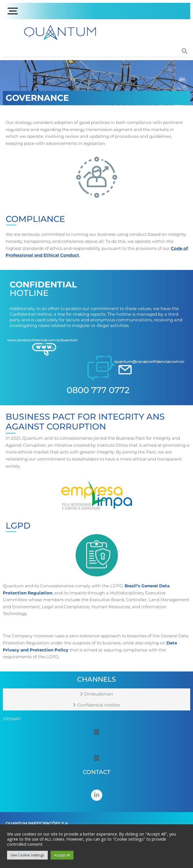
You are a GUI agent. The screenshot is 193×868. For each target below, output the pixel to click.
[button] (96, 732)
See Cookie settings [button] (27, 855)
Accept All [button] (62, 855)
